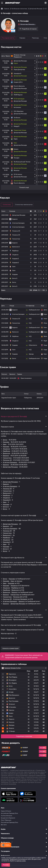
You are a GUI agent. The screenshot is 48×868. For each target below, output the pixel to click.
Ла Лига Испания (6, 816)
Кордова (6, 442)
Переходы (35, 38)
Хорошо (6, 865)
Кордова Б (7, 500)
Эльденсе (6, 449)
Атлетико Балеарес (10, 462)
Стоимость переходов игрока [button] (13, 572)
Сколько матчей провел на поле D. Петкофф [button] (18, 515)
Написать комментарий (10, 648)
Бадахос (6, 456)
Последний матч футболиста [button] (13, 558)
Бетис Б (6, 507)
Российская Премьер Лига (9, 822)
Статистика (7, 205)
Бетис (5, 440)
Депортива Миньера (10, 467)
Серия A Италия (6, 811)
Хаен (5, 444)
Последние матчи (8, 38)
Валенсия (6, 453)
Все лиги (4, 825)
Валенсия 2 (7, 493)
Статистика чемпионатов (24, 205)
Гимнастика (7, 458)
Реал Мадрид (32, 565)
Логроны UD (7, 460)
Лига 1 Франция (6, 820)
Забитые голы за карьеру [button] (11, 473)
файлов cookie (21, 861)
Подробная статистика (24, 736)
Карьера (22, 38)
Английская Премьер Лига (9, 813)
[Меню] (2, 3)
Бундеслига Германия (8, 818)
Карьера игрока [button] (7, 427)
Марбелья (6, 451)
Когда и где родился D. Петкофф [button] (14, 416)
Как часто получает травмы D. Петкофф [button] (17, 610)
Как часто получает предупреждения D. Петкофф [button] (21, 625)
